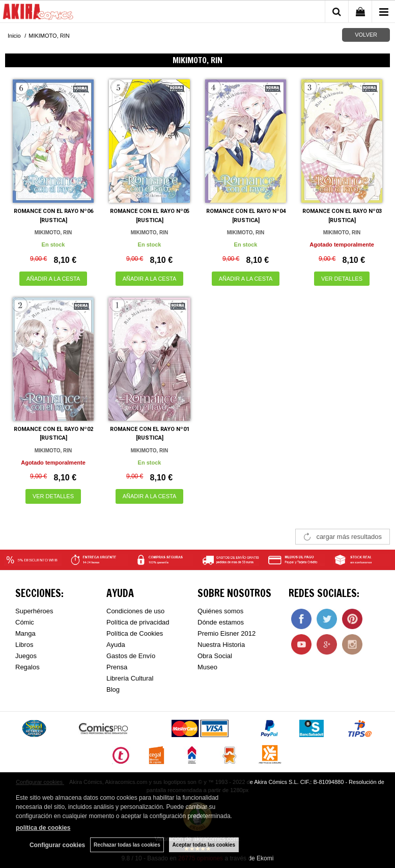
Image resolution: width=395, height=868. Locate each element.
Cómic (25, 622)
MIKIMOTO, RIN (53, 233)
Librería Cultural (130, 678)
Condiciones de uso (135, 611)
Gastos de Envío (131, 656)
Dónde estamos (221, 622)
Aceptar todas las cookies (204, 845)
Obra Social (215, 656)
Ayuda (116, 645)
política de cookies (43, 828)
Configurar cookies (57, 845)
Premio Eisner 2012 (227, 633)
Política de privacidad (138, 622)
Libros (24, 645)
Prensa (117, 667)
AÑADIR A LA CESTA (53, 279)
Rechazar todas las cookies (127, 845)
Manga (25, 633)
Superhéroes (34, 611)
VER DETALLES (342, 279)
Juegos (26, 656)
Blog (113, 689)
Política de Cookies (135, 633)
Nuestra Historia (221, 645)
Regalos (27, 667)
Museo (207, 667)
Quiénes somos (220, 611)
